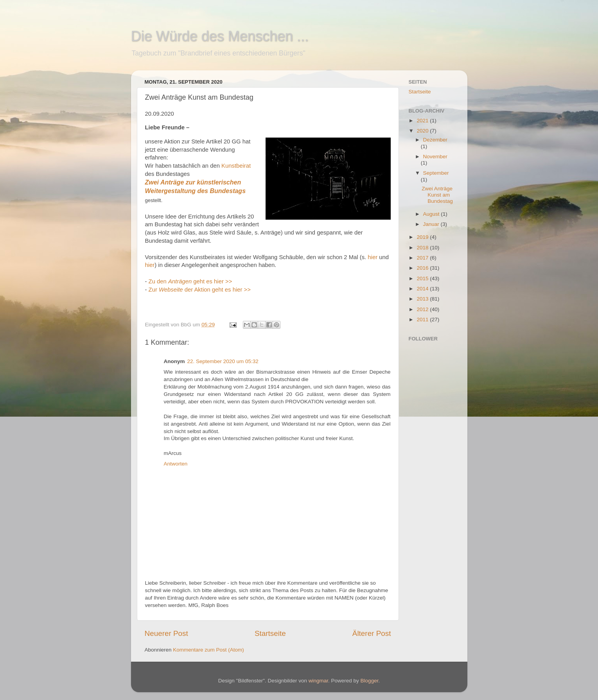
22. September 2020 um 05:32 (223, 361)
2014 (423, 289)
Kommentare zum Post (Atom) (208, 650)
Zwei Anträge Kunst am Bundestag (437, 195)
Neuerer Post (166, 633)
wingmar (318, 681)
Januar (432, 224)
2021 (423, 121)
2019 (423, 237)
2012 (423, 309)
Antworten (176, 464)
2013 (423, 299)
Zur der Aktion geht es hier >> (200, 290)
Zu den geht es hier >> (190, 281)
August (432, 214)
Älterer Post (372, 633)
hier (373, 257)
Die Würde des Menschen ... (220, 36)
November (435, 157)
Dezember (435, 140)
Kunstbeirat (236, 166)
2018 (423, 248)
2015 (423, 278)
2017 (423, 258)
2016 (423, 268)
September (436, 173)
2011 (423, 320)
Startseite (270, 633)
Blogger (370, 681)
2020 (423, 131)
